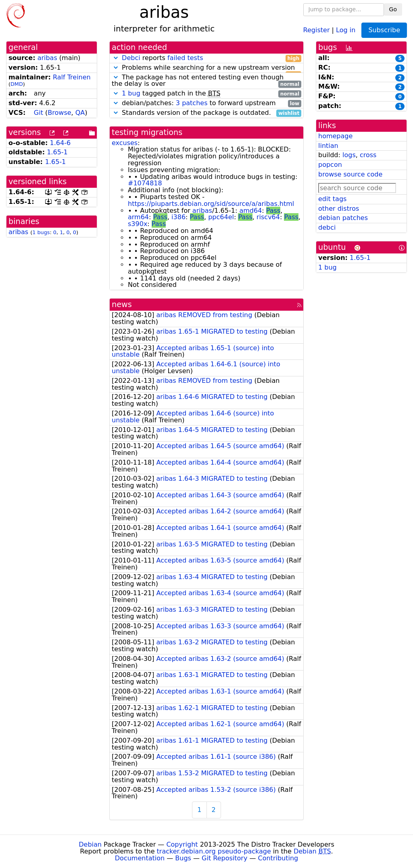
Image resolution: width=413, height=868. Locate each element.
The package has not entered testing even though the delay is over (206, 81)
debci (327, 227)
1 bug (131, 93)
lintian (328, 146)
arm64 (138, 217)
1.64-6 (60, 143)
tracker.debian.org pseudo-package (214, 851)
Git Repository (224, 858)
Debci (131, 58)
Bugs (183, 858)
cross (368, 155)
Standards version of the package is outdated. (206, 113)
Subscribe (384, 30)
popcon (330, 165)
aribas (47, 58)
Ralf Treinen (72, 77)
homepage (335, 136)
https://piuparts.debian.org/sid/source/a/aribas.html (211, 204)
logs (349, 155)
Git (39, 113)
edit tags (332, 199)
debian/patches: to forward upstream (206, 103)
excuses (125, 143)
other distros (339, 209)
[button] (116, 58)
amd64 (250, 211)
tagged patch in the (206, 94)
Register (317, 30)
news (122, 304)
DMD (17, 84)
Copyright (182, 844)
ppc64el (221, 217)
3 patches (192, 103)
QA (80, 113)
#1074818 (145, 183)
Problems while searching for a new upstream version (206, 68)
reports (206, 58)
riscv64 (268, 217)
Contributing (278, 858)
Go (393, 9)
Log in (346, 30)
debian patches (343, 218)
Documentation (140, 858)
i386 (178, 217)
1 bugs (41, 232)
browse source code (350, 174)
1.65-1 (57, 152)
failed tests (185, 58)
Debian (90, 844)
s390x (138, 224)
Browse (59, 113)
